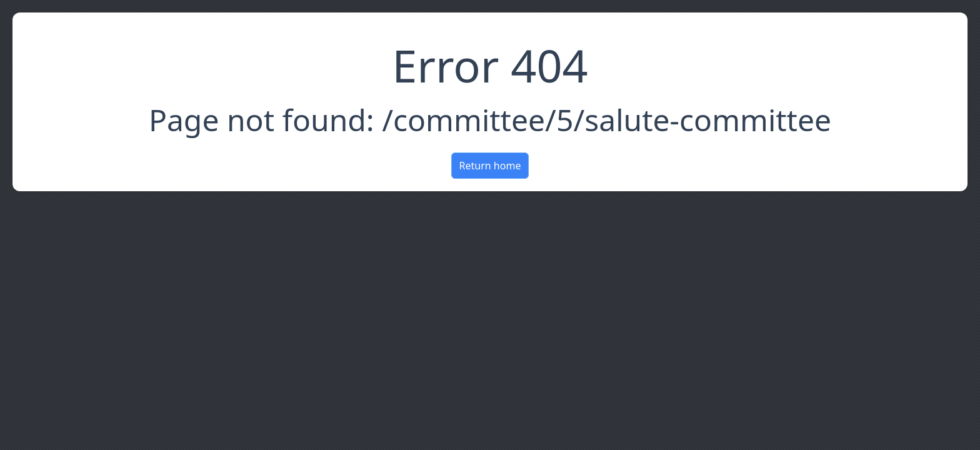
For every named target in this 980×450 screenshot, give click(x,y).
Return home (490, 166)
